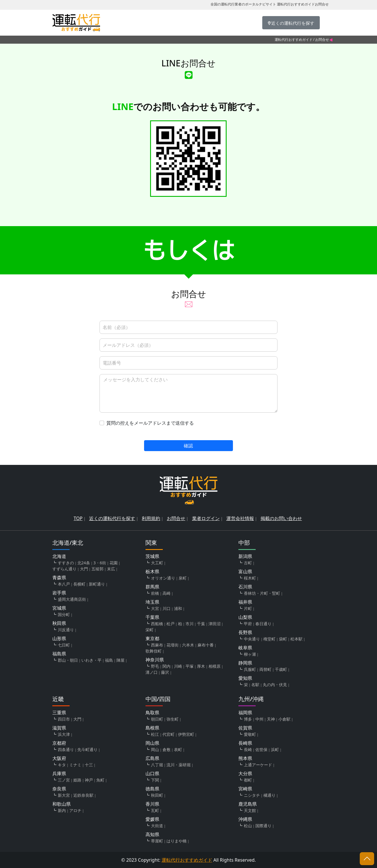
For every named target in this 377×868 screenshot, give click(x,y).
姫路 (77, 780)
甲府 (248, 624)
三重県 (59, 713)
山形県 (59, 638)
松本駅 (296, 639)
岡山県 (152, 743)
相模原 (215, 666)
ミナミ (75, 765)
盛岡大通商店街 (72, 599)
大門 (84, 569)
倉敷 (167, 749)
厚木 (201, 666)
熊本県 (245, 758)
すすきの (66, 563)
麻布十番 (206, 645)
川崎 (178, 666)
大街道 (157, 826)
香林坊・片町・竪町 (262, 593)
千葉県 (152, 617)
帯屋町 (157, 841)
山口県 (152, 773)
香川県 (152, 804)
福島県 (59, 654)
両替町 (265, 669)
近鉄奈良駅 (83, 795)
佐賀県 (245, 728)
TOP (78, 518)
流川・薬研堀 (179, 765)
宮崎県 (245, 789)
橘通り (269, 795)
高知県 (152, 834)
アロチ (75, 810)
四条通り (66, 749)
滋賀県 (59, 728)
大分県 (245, 773)
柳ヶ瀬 (250, 654)
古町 (248, 563)
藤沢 (165, 672)
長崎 (248, 749)
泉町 (183, 578)
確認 (188, 446)
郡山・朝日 (68, 660)
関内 (167, 666)
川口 (167, 608)
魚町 (100, 780)
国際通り (263, 826)
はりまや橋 (177, 841)
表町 (178, 749)
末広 (111, 569)
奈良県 (59, 789)
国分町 (64, 614)
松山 (248, 826)
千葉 (201, 624)
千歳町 (281, 669)
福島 (109, 660)
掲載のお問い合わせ (281, 518)
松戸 (171, 624)
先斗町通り (87, 749)
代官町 (169, 734)
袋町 (283, 639)
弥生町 (173, 719)
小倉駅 (284, 719)
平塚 (190, 666)
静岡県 (245, 663)
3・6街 (100, 563)
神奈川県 (155, 660)
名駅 (255, 685)
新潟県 (245, 556)
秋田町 (157, 795)
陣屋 (120, 660)
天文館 (250, 810)
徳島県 (152, 789)
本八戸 (64, 584)
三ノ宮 (64, 780)
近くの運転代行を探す (112, 518)
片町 (248, 608)
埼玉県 (152, 602)
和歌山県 (62, 804)
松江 (155, 734)
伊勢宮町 (186, 734)
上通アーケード (258, 765)
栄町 (150, 630)
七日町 (64, 645)
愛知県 (245, 678)
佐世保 (261, 749)
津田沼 (215, 624)
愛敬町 (250, 734)
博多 (248, 719)
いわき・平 (91, 660)
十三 (89, 765)
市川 (190, 624)
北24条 (84, 563)
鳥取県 (152, 713)
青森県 (59, 578)
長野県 (245, 632)
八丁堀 (157, 765)
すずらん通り (64, 569)
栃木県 (152, 571)
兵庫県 (59, 773)
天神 (271, 719)
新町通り (97, 584)
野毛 (155, 666)
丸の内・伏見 (275, 685)
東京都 (152, 638)
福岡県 (245, 713)
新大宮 (64, 795)
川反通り (66, 630)
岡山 (155, 749)
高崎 (167, 593)
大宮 (155, 608)
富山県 (245, 571)
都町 (248, 780)
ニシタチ (252, 795)
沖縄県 (245, 819)
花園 (114, 563)
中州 (259, 719)
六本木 (188, 645)
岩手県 (59, 593)
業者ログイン (206, 518)
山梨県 (245, 617)
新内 (62, 810)
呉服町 (250, 669)
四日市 (64, 719)
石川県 (245, 587)
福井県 (245, 602)
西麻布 (157, 645)
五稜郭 (97, 569)
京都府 (59, 743)
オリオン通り (163, 578)
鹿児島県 (248, 804)
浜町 (275, 749)
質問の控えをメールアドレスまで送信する (150, 423)
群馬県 (152, 587)
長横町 (79, 584)
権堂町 (269, 639)
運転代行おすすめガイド (294, 40)
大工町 (157, 563)
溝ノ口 (152, 672)
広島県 (152, 758)
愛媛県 (152, 819)
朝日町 (157, 719)
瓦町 (155, 810)
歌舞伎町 (154, 651)
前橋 (155, 593)
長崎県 (245, 743)
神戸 (89, 780)
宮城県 (59, 608)
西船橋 (157, 624)
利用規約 (151, 518)
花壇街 (173, 645)
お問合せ (176, 518)
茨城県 (152, 556)
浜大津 (64, 734)
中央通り (252, 639)
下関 (155, 780)
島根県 (152, 728)
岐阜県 (245, 648)
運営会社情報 (240, 518)
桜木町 (250, 578)
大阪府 (59, 758)
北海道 (59, 556)
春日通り (263, 624)
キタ (62, 765)
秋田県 (59, 623)
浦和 (178, 608)
